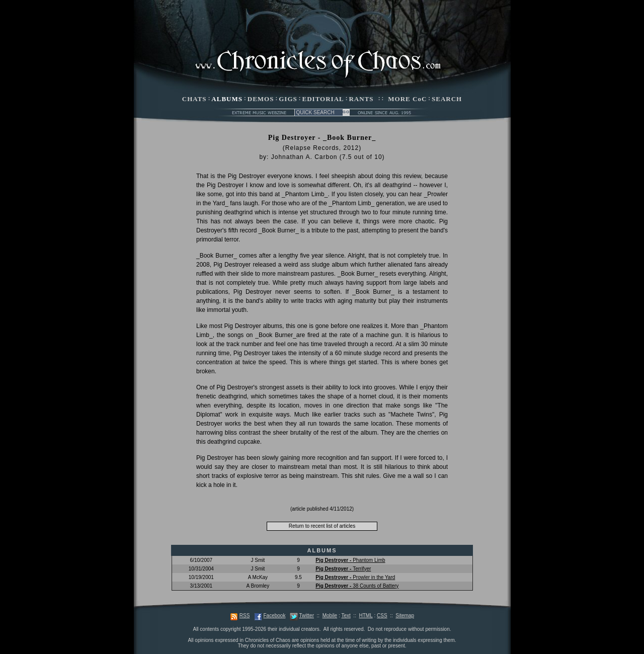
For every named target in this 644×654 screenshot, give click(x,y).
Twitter (307, 616)
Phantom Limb (350, 560)
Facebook (274, 616)
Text (346, 616)
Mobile (330, 616)
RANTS (361, 99)
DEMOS (261, 99)
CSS (382, 616)
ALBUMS (227, 99)
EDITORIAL (323, 99)
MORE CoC (407, 99)
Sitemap (405, 616)
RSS (245, 616)
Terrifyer (343, 569)
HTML (366, 616)
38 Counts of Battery (357, 586)
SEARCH (447, 99)
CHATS (194, 99)
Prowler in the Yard (355, 577)
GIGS (288, 99)
